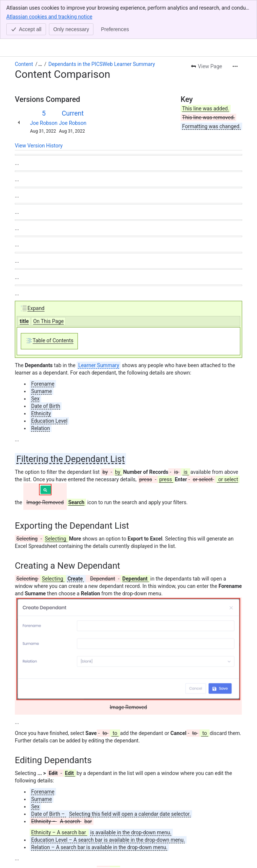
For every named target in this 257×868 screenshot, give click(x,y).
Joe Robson (44, 84)
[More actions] (235, 27)
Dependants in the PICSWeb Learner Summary (102, 25)
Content (24, 25)
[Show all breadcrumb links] (40, 25)
